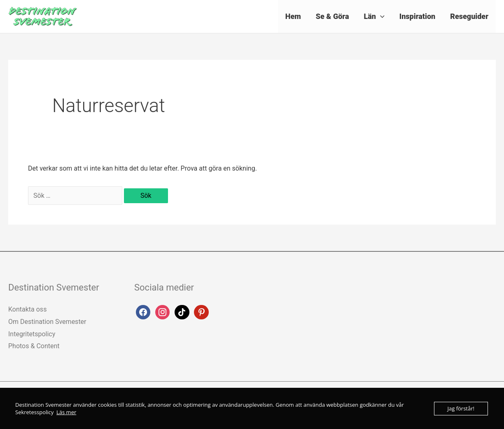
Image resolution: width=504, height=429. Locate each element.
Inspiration (417, 16)
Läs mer (66, 412)
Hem (293, 16)
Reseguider (469, 16)
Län (374, 16)
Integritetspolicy (32, 334)
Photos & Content (34, 346)
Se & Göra (332, 16)
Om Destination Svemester (47, 322)
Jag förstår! (461, 408)
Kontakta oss (27, 309)
